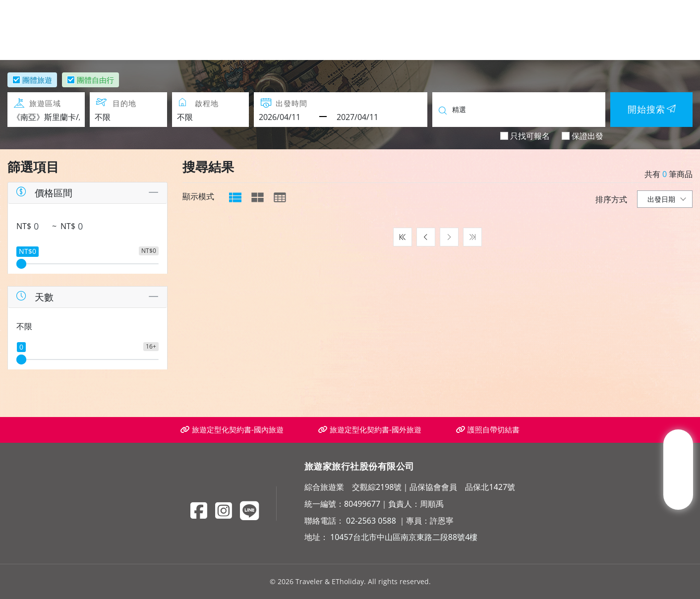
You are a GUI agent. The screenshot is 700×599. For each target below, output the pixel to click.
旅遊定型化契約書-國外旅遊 (370, 430)
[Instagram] (224, 510)
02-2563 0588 (371, 521)
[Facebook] (199, 510)
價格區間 (43, 193)
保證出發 (587, 136)
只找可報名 (530, 136)
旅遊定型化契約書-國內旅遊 (232, 430)
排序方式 (611, 199)
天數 (34, 297)
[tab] (235, 197)
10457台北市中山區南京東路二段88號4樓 (404, 537)
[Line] (249, 510)
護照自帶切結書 (488, 430)
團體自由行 (95, 80)
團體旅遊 (37, 80)
